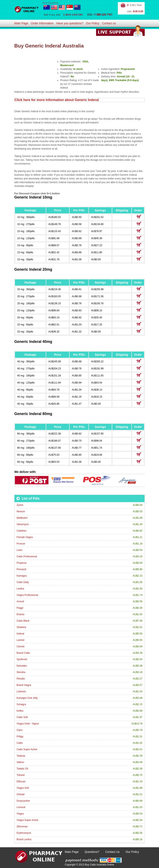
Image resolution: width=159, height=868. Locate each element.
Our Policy (93, 23)
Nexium (21, 511)
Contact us (109, 23)
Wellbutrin (22, 518)
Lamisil (20, 640)
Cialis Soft (22, 717)
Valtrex (20, 762)
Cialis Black (23, 621)
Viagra (20, 814)
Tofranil (21, 775)
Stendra (21, 672)
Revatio (21, 679)
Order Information (42, 23)
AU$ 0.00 (138, 11)
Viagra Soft (23, 788)
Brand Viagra (24, 685)
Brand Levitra (24, 839)
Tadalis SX (22, 769)
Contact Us (113, 852)
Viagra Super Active (27, 820)
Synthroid (22, 659)
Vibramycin (23, 524)
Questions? (92, 852)
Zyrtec (20, 505)
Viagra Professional (27, 595)
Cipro (20, 730)
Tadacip (21, 756)
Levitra (20, 589)
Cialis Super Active (27, 749)
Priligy (20, 737)
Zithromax (22, 827)
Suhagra (21, 704)
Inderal (20, 634)
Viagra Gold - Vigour (28, 724)
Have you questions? (70, 23)
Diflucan (21, 782)
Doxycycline (23, 801)
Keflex (20, 711)
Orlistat (20, 794)
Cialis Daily (23, 582)
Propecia (21, 563)
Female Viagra (25, 537)
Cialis (20, 743)
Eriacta (20, 614)
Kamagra (22, 576)
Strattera (21, 627)
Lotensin (21, 691)
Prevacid (21, 569)
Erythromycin (24, 833)
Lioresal (21, 807)
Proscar (21, 544)
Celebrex (22, 531)
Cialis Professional (27, 556)
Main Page (21, 23)
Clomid (20, 646)
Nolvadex (22, 666)
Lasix (19, 550)
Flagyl (20, 608)
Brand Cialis (23, 653)
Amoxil (20, 601)
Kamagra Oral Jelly (27, 698)
